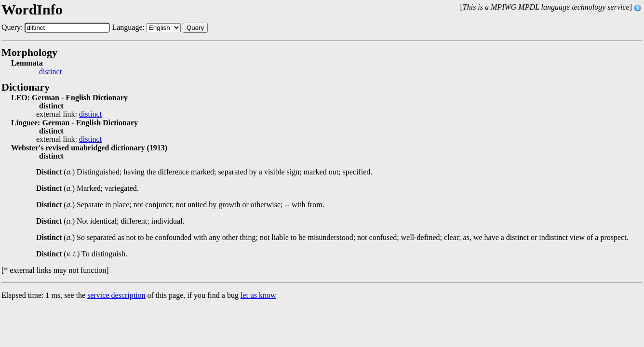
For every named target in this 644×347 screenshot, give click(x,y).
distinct (50, 72)
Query (195, 28)
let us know (258, 295)
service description (116, 295)
